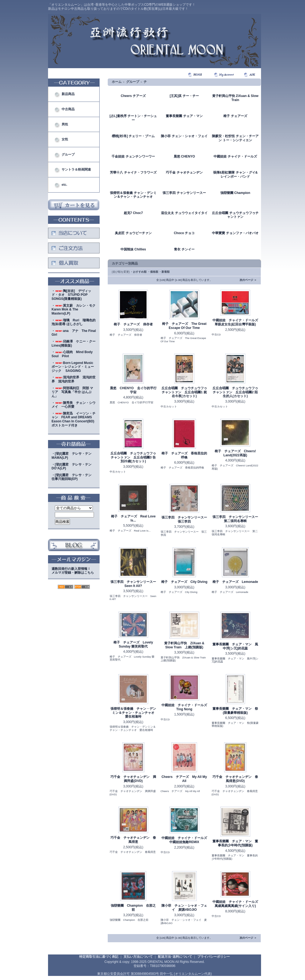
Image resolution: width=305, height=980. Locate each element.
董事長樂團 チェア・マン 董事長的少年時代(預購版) (235, 843)
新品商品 (68, 94)
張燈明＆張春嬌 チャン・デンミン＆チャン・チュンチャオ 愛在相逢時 (134, 713)
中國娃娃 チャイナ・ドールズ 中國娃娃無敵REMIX (186, 840)
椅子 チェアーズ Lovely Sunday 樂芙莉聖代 (133, 644)
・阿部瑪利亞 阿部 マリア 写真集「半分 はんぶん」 (72, 392)
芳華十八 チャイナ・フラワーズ (133, 172)
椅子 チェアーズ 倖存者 (133, 324)
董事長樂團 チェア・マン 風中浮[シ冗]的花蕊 (235, 646)
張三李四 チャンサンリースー (184, 193)
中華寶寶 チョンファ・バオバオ (235, 233)
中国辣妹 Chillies (133, 249)
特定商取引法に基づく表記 (99, 957)
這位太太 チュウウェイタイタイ (184, 213)
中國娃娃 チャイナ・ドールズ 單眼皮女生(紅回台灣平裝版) (237, 322)
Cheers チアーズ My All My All (184, 779)
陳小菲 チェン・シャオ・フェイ (184, 136)
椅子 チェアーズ (235, 116)
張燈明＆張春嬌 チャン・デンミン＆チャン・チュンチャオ (133, 195)
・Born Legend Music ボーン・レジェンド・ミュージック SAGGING (74, 367)
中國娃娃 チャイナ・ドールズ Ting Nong (186, 707)
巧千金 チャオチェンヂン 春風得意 (133, 840)
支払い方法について (138, 957)
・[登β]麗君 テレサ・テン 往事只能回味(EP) (73, 477)
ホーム (117, 82)
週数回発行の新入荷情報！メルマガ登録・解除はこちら (73, 571)
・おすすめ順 (138, 272)
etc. (64, 185)
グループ (68, 155)
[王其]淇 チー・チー (184, 96)
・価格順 (153, 272)
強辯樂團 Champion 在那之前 (133, 908)
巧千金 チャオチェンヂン (184, 172)
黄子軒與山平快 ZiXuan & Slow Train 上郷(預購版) (184, 645)
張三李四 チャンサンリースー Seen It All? (135, 584)
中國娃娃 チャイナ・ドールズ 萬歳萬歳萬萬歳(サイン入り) (237, 904)
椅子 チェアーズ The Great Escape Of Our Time (184, 326)
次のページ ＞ (248, 280)
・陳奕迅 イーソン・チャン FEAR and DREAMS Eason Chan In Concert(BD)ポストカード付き (74, 419)
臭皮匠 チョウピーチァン (133, 233)
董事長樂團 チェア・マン (184, 116)
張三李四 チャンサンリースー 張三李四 (186, 519)
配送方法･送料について (175, 957)
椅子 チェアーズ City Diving (184, 582)
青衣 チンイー (184, 249)
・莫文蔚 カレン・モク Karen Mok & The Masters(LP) (75, 310)
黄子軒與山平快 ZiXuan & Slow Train (235, 98)
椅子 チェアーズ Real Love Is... (133, 518)
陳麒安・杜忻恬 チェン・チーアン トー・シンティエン (235, 138)
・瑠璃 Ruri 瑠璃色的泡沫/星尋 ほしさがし (74, 322)
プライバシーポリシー (214, 957)
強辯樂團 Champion (235, 193)
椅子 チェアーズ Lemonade (235, 582)
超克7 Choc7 (133, 213)
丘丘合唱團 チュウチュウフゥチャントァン (235, 215)
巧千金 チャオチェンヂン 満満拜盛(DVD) (133, 779)
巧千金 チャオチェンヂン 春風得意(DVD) (235, 779)
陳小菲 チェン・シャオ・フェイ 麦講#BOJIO (184, 908)
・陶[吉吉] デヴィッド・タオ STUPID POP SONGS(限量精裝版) (71, 295)
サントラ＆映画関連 (76, 169)
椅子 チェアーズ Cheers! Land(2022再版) (235, 453)
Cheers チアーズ (133, 96)
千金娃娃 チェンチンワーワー (133, 156)
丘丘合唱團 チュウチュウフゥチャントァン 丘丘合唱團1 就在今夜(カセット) (184, 392)
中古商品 (68, 109)
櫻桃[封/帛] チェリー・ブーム (133, 136)
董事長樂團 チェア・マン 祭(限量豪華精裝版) (235, 711)
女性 (65, 139)
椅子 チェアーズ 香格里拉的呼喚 (184, 455)
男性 (65, 124)
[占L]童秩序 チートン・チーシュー (133, 118)
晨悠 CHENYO (184, 156)
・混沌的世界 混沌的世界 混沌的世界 (74, 379)
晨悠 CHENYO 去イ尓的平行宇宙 (133, 390)
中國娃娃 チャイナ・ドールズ (235, 156)
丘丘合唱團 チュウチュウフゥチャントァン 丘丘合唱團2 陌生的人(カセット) (235, 392)
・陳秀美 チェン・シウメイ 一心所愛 (74, 405)
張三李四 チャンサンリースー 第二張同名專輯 (237, 519)
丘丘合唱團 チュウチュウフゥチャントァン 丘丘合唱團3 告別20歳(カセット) (133, 457)
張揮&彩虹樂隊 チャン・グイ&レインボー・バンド (235, 175)
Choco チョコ (184, 233)
